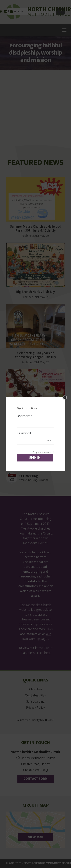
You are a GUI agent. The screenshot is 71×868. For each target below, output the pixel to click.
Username (24, 416)
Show (49, 440)
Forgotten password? (43, 452)
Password (24, 433)
